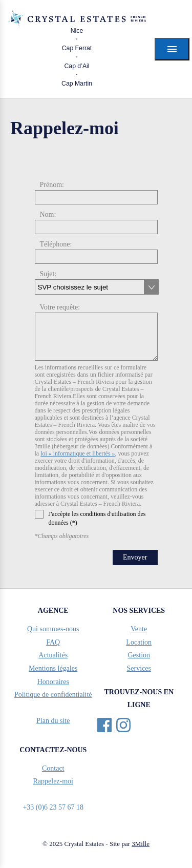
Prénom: (52, 185)
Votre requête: (60, 307)
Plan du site (53, 721)
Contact (53, 768)
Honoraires (53, 682)
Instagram (123, 725)
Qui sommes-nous (53, 629)
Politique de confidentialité (53, 695)
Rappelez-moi (53, 781)
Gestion (139, 655)
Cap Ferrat (77, 48)
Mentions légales (53, 668)
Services (139, 668)
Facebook (104, 725)
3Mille (141, 844)
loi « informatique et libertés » (78, 453)
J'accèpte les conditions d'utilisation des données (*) (90, 518)
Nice (77, 31)
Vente (139, 629)
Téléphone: (56, 244)
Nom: (48, 214)
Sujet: (48, 274)
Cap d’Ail (77, 66)
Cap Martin (77, 84)
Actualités (53, 655)
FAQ (53, 642)
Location (139, 642)
